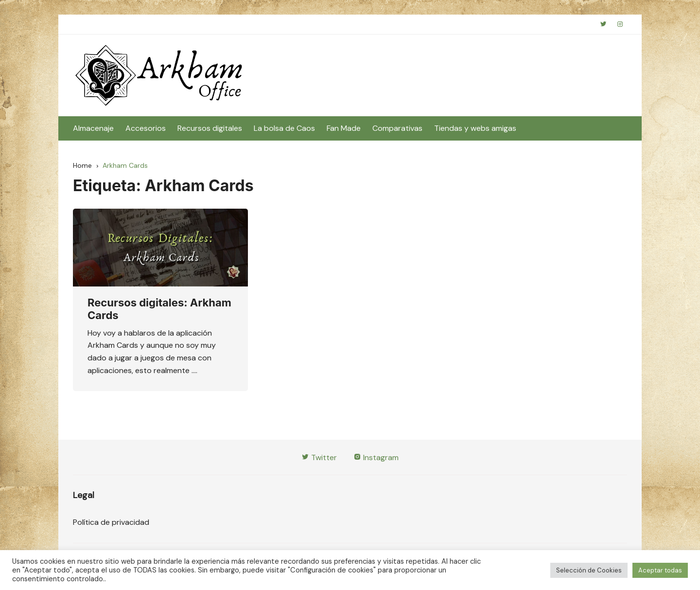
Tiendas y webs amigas (475, 128)
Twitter (319, 457)
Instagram (376, 457)
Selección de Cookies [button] (589, 570)
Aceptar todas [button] (660, 570)
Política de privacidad (111, 522)
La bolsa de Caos (284, 128)
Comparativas (397, 128)
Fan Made (344, 128)
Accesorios (146, 128)
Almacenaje (93, 128)
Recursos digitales (210, 128)
